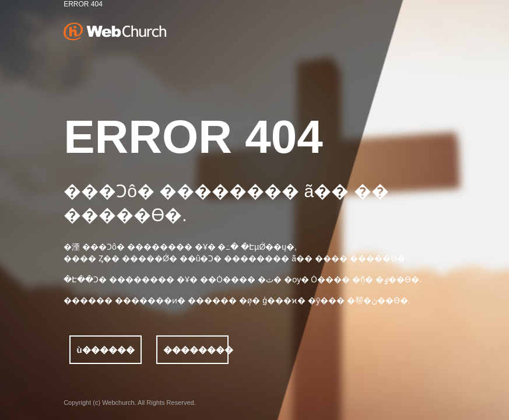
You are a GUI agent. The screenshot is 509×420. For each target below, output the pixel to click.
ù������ (106, 350)
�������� (196, 350)
